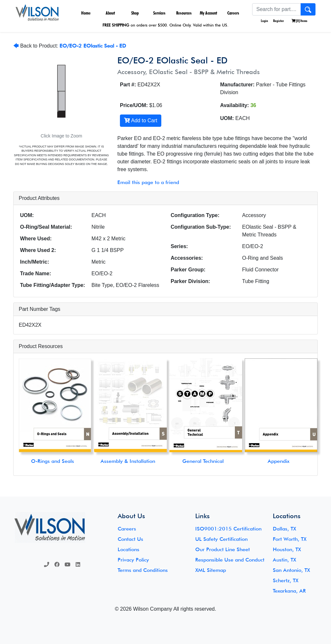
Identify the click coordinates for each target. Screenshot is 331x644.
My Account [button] (208, 13)
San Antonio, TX (291, 570)
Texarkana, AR (289, 591)
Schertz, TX (286, 580)
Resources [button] (184, 13)
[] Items (299, 21)
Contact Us (130, 539)
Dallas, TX (284, 529)
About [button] (110, 13)
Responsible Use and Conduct (230, 560)
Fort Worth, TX (290, 539)
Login (264, 21)
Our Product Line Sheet (223, 549)
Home (86, 13)
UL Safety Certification (221, 539)
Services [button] (159, 13)
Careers (233, 13)
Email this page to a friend (148, 182)
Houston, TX (287, 549)
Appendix (278, 461)
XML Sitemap (211, 570)
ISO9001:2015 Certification (228, 529)
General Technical (203, 461)
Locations (128, 549)
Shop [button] (135, 13)
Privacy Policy (133, 560)
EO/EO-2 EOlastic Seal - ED (93, 46)
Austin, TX (284, 560)
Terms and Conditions (143, 570)
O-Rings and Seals (53, 461)
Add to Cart (141, 120)
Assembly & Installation (128, 461)
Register (278, 21)
